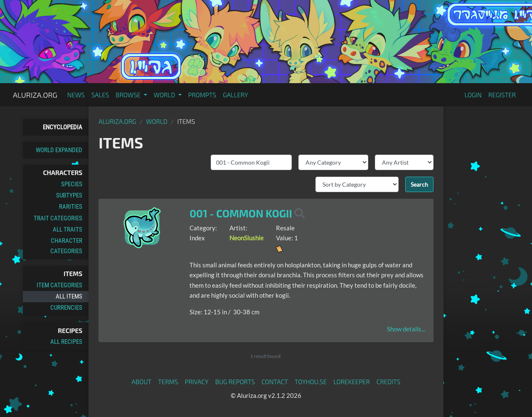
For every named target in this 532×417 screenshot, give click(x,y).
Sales (100, 95)
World (157, 121)
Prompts (202, 95)
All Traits (68, 229)
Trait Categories (58, 218)
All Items (69, 296)
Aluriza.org (35, 95)
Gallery (235, 95)
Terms (168, 382)
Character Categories (66, 246)
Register (502, 95)
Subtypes (69, 195)
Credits (389, 382)
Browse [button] (129, 95)
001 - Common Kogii (241, 213)
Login (473, 95)
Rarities (71, 207)
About (142, 382)
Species (72, 184)
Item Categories (59, 285)
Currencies (66, 308)
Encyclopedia (63, 127)
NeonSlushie (246, 238)
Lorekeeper (352, 382)
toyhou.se (311, 382)
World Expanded (59, 150)
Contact (275, 382)
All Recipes (66, 342)
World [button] (165, 95)
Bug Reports (235, 382)
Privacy (197, 382)
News (76, 95)
